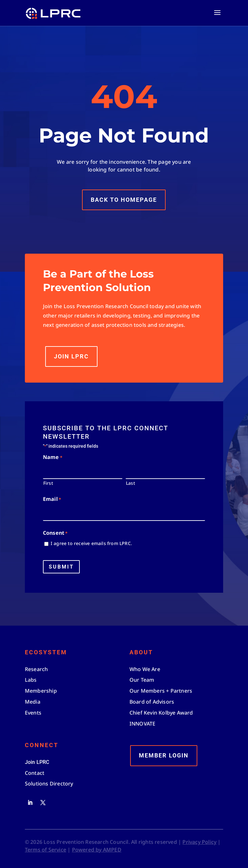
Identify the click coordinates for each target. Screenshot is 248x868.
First (48, 483)
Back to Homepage (124, 193)
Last (130, 483)
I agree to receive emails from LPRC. (91, 543)
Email (52, 499)
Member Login (164, 755)
